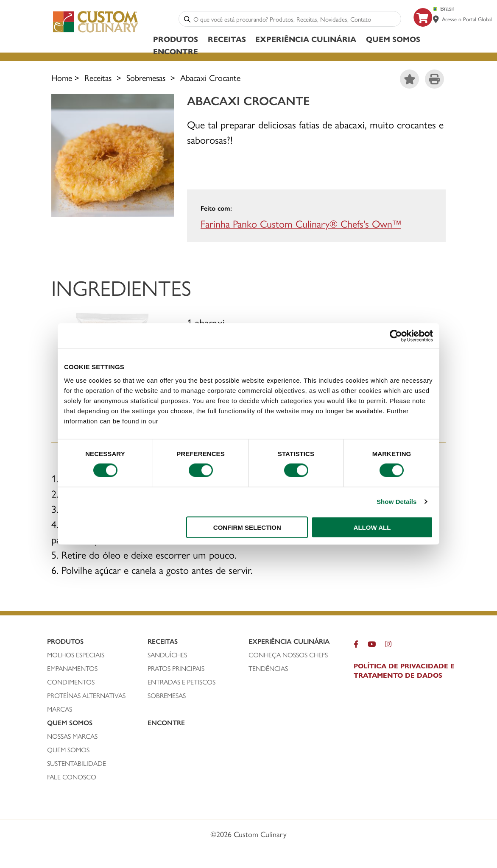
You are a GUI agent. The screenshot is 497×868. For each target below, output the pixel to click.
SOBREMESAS (167, 696)
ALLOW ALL (372, 527)
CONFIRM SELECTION (247, 527)
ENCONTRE (176, 51)
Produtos (176, 39)
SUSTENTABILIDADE (77, 763)
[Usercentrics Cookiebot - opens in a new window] (396, 336)
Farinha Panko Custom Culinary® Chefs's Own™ (301, 223)
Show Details (397, 502)
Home (62, 77)
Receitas (227, 39)
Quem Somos (393, 39)
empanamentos (72, 668)
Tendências (268, 668)
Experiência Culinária (306, 39)
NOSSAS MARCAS (72, 736)
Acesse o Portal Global (467, 19)
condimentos (71, 682)
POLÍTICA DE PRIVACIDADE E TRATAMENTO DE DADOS (404, 670)
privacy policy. (184, 421)
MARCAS (60, 709)
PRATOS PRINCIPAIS (176, 668)
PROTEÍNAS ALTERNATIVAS (86, 696)
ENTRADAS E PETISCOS (181, 682)
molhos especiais (76, 655)
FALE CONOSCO (72, 777)
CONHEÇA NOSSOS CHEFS (288, 655)
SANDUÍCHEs (167, 655)
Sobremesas (146, 77)
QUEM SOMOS (68, 750)
